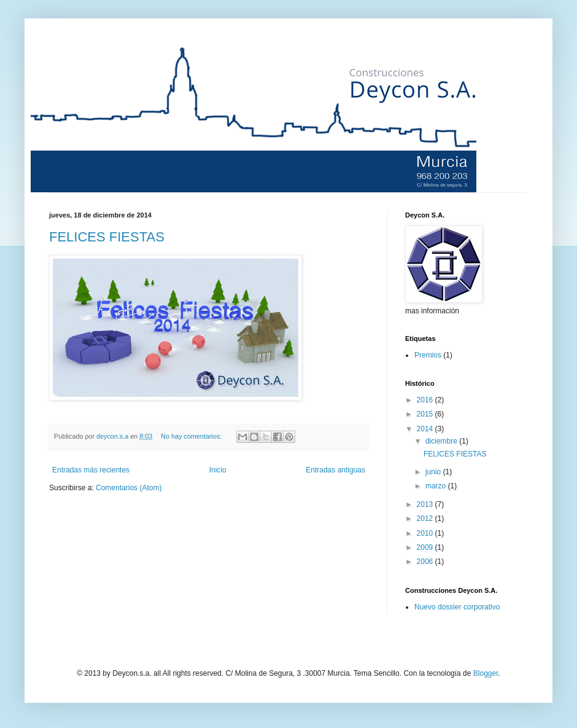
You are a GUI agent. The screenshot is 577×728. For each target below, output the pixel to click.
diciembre (442, 441)
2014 (426, 429)
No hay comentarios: (192, 436)
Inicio (218, 470)
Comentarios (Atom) (129, 488)
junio (434, 472)
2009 (426, 547)
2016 (426, 400)
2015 (426, 414)
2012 (426, 519)
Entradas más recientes (91, 470)
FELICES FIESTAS (107, 237)
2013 (426, 504)
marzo (437, 486)
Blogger (486, 673)
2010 (426, 533)
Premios (428, 355)
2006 (426, 562)
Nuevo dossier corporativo (457, 607)
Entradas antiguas (335, 470)
